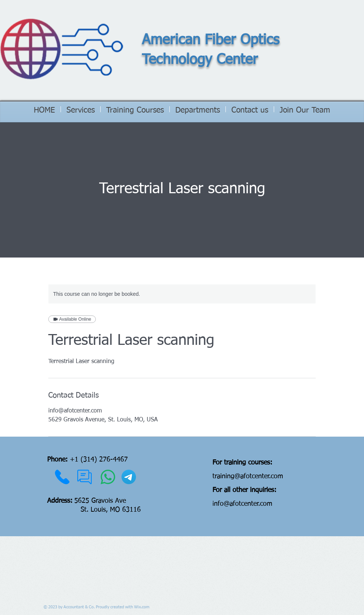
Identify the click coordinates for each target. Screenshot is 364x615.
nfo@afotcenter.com (243, 504)
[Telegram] (129, 477)
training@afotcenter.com (248, 476)
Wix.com (142, 607)
